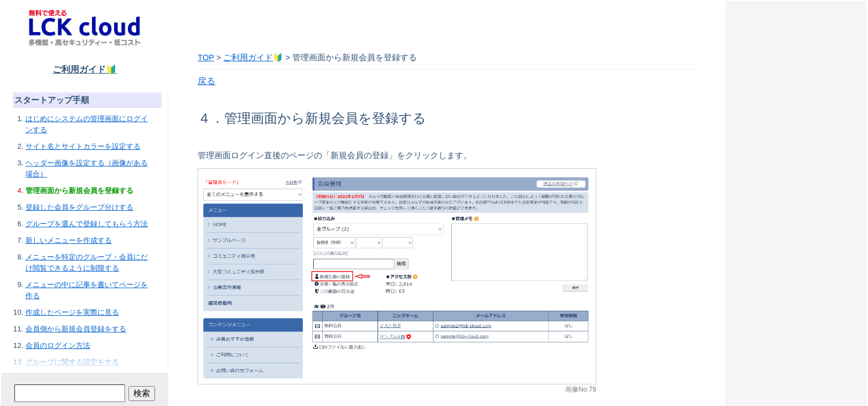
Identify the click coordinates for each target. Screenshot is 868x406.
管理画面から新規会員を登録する (79, 191)
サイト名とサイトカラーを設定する (83, 146)
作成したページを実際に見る (72, 312)
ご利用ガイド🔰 (85, 69)
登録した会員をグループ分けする (79, 207)
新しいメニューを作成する (69, 240)
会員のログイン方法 (58, 345)
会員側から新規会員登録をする (76, 329)
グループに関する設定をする (72, 362)
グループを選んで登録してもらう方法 (87, 224)
